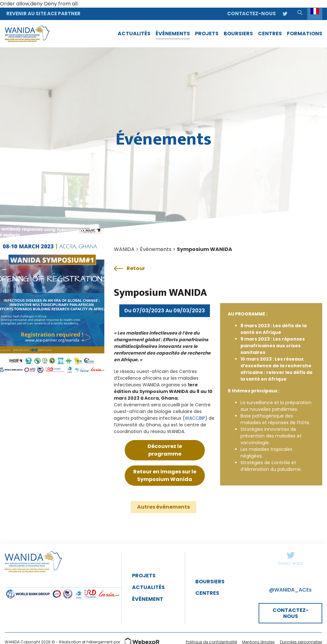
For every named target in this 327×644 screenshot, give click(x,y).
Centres (207, 593)
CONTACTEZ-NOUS (291, 613)
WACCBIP (195, 418)
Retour (129, 268)
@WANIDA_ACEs (290, 590)
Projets (144, 576)
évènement (148, 599)
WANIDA (124, 249)
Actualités (148, 587)
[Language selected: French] (315, 14)
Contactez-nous (251, 14)
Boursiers (210, 582)
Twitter (290, 555)
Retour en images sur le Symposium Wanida (165, 475)
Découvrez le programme (165, 450)
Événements (156, 249)
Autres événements (163, 507)
